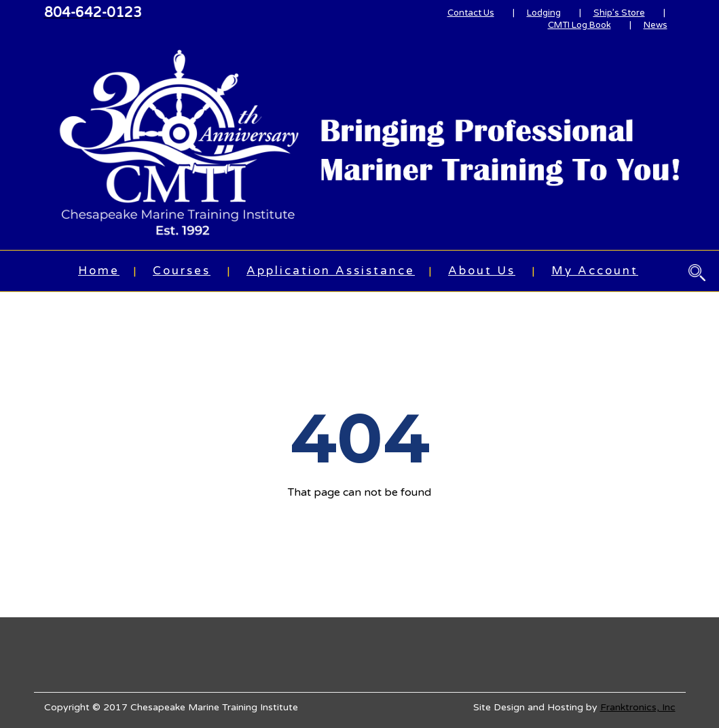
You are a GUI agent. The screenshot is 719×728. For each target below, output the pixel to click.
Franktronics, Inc (638, 707)
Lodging (544, 13)
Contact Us (471, 13)
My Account (595, 271)
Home (99, 271)
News (656, 25)
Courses (182, 271)
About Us (482, 271)
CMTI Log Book (579, 25)
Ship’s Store (619, 13)
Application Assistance (331, 271)
